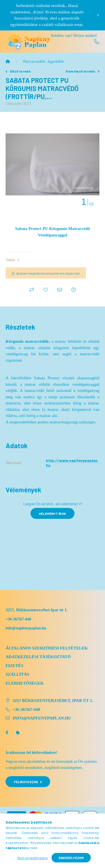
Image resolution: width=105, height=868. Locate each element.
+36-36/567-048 (18, 619)
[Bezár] (98, 15)
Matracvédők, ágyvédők (43, 61)
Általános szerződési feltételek (47, 648)
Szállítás (17, 674)
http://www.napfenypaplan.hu (72, 463)
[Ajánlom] (60, 290)
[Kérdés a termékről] (74, 290)
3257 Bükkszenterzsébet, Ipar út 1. (53, 701)
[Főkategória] (8, 61)
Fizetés (14, 666)
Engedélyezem (71, 858)
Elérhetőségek (25, 683)
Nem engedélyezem (33, 858)
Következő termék (83, 71)
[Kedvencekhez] (46, 290)
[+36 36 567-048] (97, 42)
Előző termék (18, 71)
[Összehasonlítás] (32, 290)
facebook (7, 733)
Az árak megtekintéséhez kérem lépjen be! (48, 273)
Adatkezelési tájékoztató (38, 657)
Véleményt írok (53, 514)
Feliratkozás (28, 782)
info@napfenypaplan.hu (42, 718)
